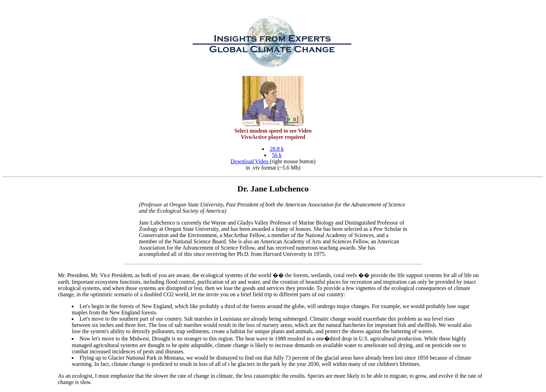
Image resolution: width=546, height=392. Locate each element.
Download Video (250, 161)
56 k (277, 155)
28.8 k (277, 149)
